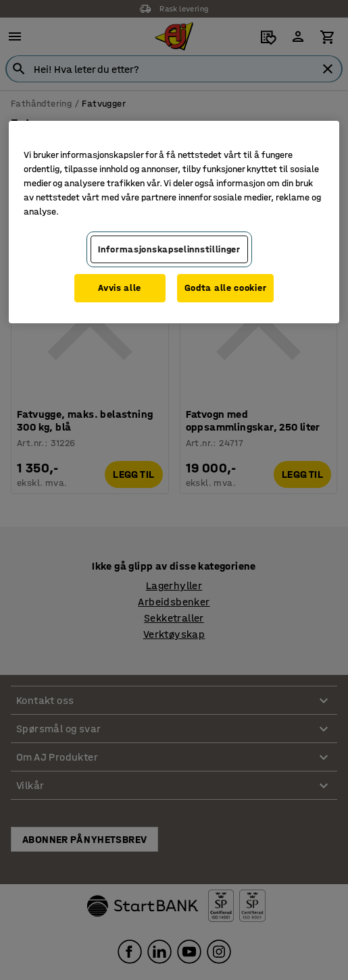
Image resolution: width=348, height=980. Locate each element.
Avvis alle (120, 288)
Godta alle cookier (226, 288)
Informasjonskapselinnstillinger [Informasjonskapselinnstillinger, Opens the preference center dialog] (169, 249)
